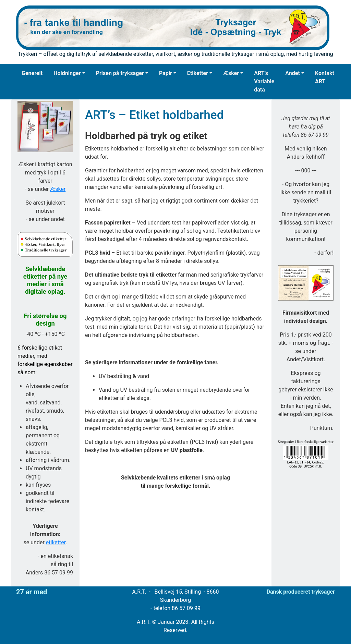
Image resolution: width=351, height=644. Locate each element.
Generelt (32, 73)
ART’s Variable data (264, 81)
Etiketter (198, 73)
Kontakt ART (325, 77)
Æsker (231, 73)
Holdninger (67, 73)
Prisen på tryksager (120, 73)
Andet (293, 73)
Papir (166, 73)
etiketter (56, 542)
